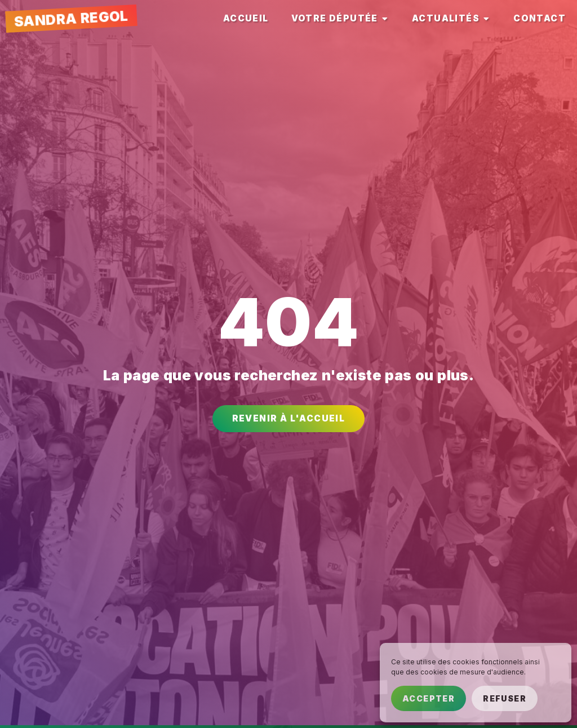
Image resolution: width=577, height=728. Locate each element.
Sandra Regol (71, 19)
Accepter (429, 698)
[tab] (246, 19)
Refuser (505, 698)
